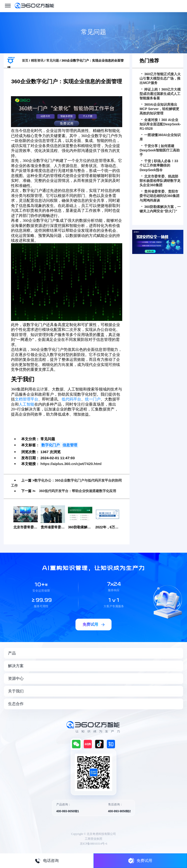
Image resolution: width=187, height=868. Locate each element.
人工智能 (27, 404)
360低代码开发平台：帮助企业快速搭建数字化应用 (78, 491)
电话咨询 (47, 861)
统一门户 (93, 399)
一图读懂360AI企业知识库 (160, 137)
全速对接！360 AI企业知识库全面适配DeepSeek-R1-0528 (160, 124)
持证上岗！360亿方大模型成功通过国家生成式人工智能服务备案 (160, 94)
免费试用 (140, 861)
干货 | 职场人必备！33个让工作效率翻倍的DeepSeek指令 (159, 165)
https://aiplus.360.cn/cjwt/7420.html (71, 464)
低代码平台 (71, 399)
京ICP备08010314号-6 (94, 843)
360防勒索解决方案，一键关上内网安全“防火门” (160, 209)
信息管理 (70, 445)
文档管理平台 (27, 399)
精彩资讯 (37, 61)
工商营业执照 (93, 838)
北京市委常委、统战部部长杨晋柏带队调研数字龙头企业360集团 (160, 181)
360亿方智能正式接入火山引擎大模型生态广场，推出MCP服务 (160, 78)
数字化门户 (51, 445)
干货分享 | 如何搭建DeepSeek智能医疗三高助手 (160, 150)
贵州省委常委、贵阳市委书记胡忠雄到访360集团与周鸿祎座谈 (159, 196)
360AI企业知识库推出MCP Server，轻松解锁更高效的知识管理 (159, 109)
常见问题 (53, 61)
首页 (25, 61)
